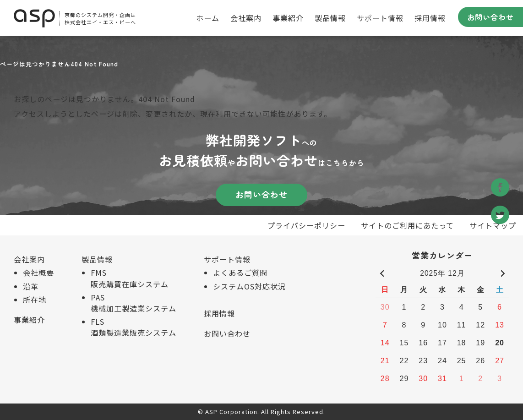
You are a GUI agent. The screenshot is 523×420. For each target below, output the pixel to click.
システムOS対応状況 (249, 286)
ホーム (208, 18)
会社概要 (38, 273)
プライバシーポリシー (306, 225)
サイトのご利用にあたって (407, 225)
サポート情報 (380, 18)
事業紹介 (288, 18)
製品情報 (330, 18)
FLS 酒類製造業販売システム (133, 327)
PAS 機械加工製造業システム (133, 303)
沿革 (31, 286)
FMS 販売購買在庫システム (130, 278)
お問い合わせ (490, 17)
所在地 (35, 300)
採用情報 (430, 18)
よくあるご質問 (240, 273)
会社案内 (246, 18)
